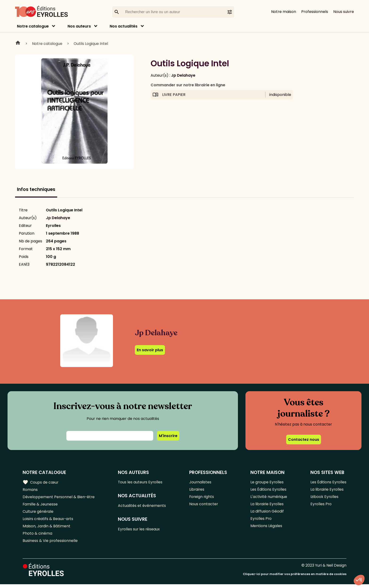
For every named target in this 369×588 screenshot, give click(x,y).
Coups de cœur (41, 482)
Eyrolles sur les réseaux (140, 530)
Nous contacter (204, 506)
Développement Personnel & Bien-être (59, 498)
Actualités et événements (142, 506)
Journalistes (201, 482)
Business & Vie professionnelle (50, 544)
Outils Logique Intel (91, 44)
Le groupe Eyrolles (267, 482)
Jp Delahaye (183, 75)
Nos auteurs (79, 26)
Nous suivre (344, 12)
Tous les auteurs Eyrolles (141, 482)
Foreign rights (202, 498)
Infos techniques (36, 189)
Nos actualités (124, 26)
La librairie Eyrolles (267, 506)
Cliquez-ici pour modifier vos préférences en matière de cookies (295, 578)
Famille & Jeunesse (40, 506)
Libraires (197, 490)
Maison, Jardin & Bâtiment (47, 529)
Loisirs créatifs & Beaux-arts (48, 521)
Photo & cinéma (37, 537)
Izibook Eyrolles (324, 498)
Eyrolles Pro (261, 521)
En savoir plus (150, 350)
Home (18, 43)
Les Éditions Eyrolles (268, 490)
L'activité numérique (269, 498)
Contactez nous (304, 440)
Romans (30, 490)
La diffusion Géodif (267, 513)
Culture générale (38, 513)
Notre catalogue (33, 26)
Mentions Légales (266, 529)
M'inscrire (168, 436)
